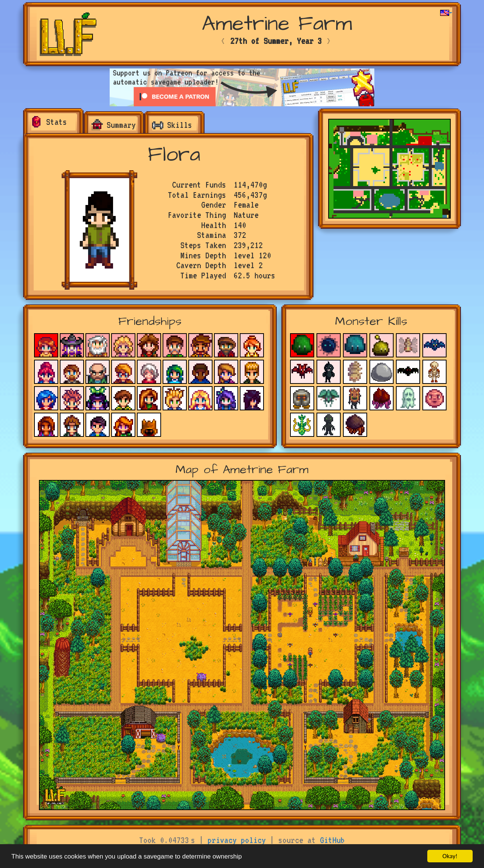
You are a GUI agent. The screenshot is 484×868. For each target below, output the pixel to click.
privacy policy (237, 840)
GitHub (332, 840)
